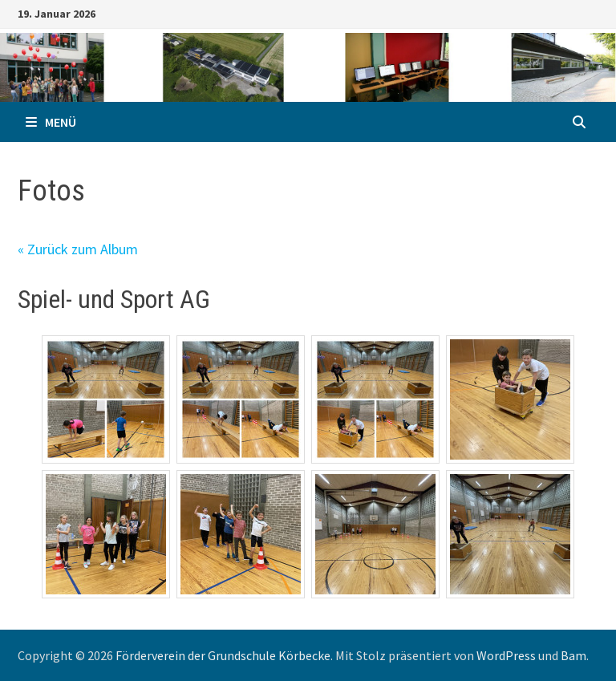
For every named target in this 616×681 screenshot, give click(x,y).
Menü (51, 122)
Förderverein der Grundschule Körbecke (223, 655)
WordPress (506, 655)
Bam (573, 655)
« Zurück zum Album (78, 249)
